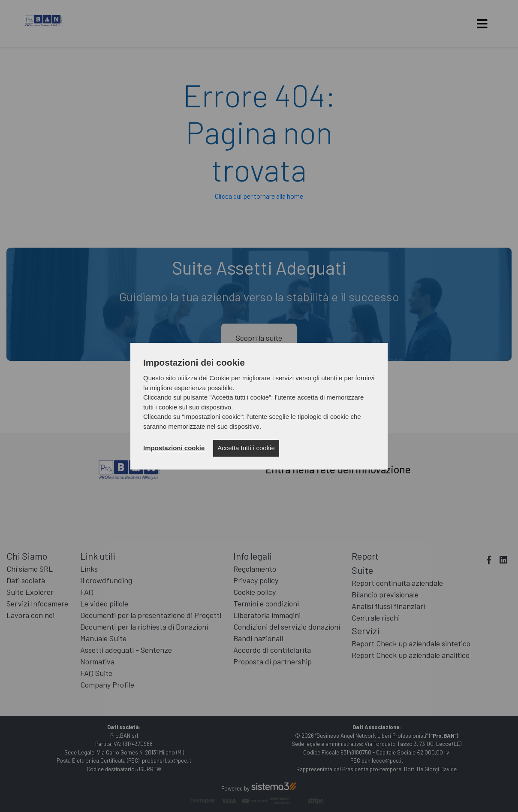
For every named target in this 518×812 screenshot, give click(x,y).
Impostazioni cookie (174, 448)
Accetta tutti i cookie (246, 448)
